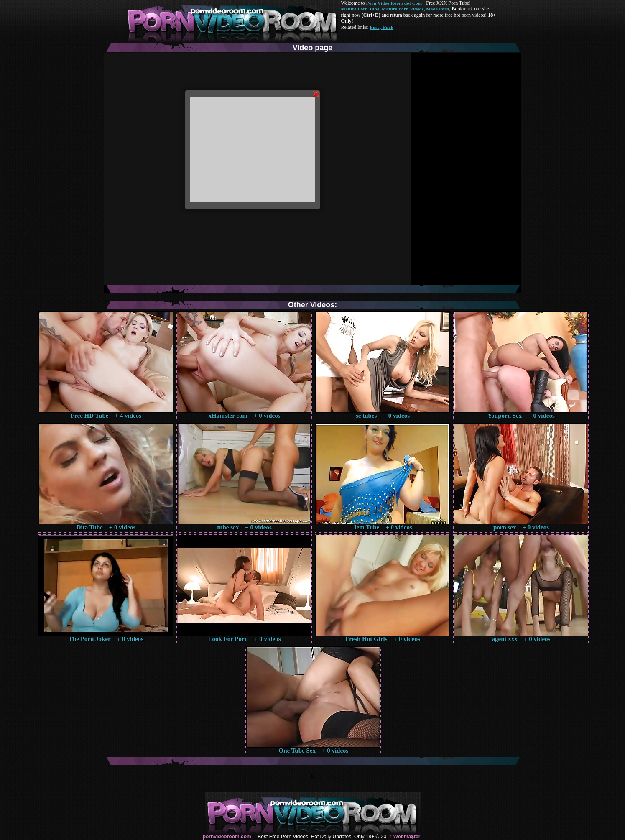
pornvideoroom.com (227, 837)
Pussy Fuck (382, 27)
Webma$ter (407, 837)
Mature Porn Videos (403, 9)
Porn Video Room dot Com (394, 3)
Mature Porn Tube (360, 9)
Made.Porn (437, 9)
